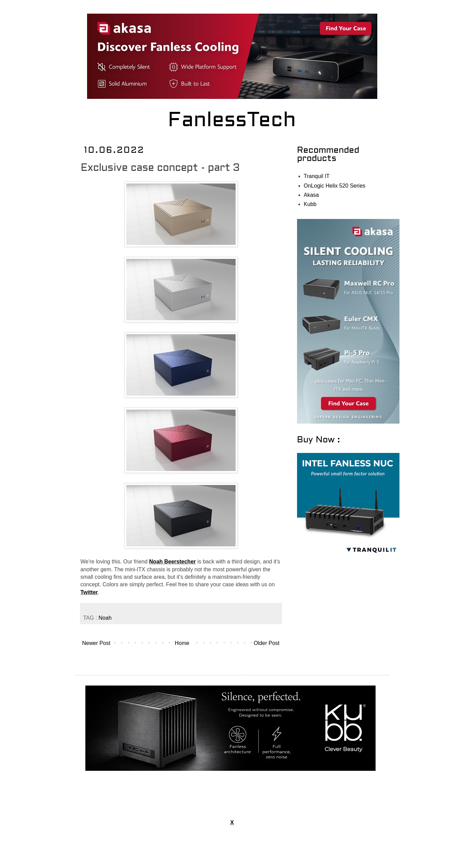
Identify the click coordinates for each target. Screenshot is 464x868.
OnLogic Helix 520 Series (335, 186)
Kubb (310, 204)
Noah (105, 618)
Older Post (267, 643)
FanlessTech (232, 121)
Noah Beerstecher (173, 562)
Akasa (311, 195)
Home (182, 643)
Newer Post (96, 643)
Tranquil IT (317, 176)
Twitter (89, 592)
